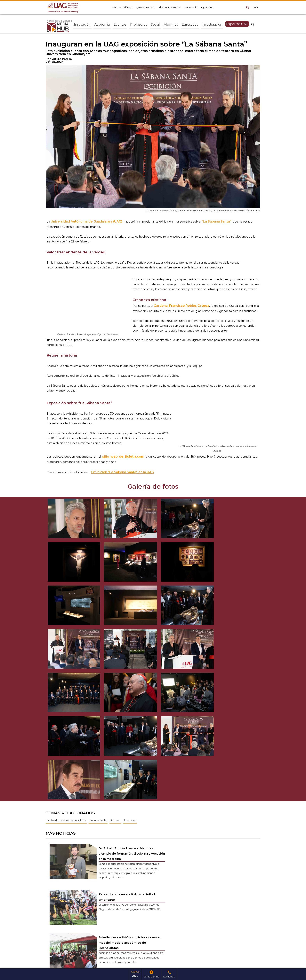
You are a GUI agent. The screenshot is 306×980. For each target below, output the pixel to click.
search (253, 24)
